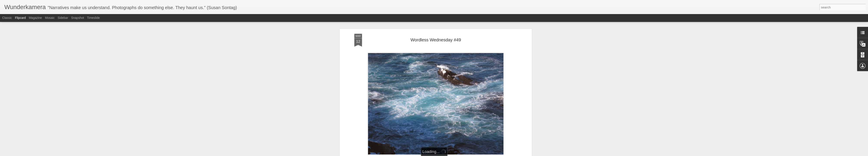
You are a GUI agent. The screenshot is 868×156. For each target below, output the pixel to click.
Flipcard (20, 18)
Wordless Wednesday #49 (436, 32)
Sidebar (63, 18)
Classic (7, 18)
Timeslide (93, 18)
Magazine (35, 18)
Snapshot (78, 18)
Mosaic (50, 18)
